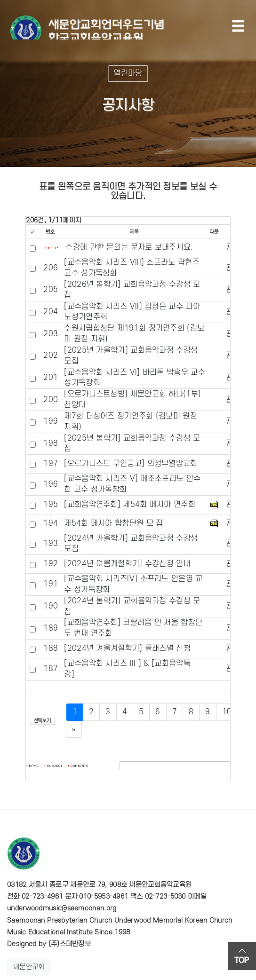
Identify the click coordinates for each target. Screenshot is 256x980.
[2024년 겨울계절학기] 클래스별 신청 (127, 648)
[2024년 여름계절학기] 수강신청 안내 (127, 564)
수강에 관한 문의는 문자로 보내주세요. (129, 247)
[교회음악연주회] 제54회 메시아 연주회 (130, 505)
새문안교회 (29, 967)
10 (227, 712)
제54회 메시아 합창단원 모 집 (113, 523)
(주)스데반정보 (70, 944)
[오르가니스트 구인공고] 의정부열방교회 (131, 464)
